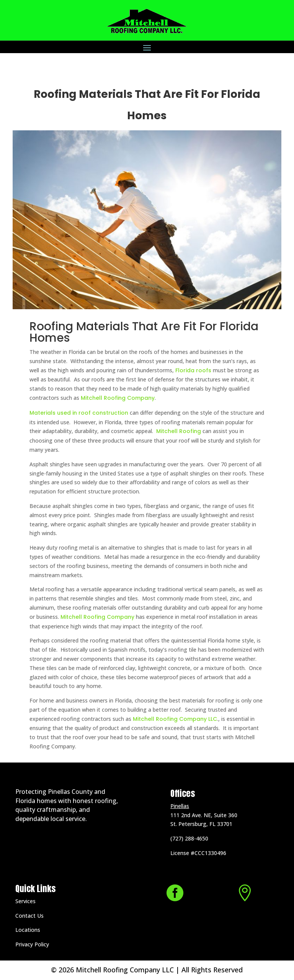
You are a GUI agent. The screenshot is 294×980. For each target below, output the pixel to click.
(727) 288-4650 (189, 838)
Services (25, 901)
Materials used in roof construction (79, 413)
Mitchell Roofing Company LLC (175, 719)
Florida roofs (194, 370)
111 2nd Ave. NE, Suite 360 (204, 815)
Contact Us (29, 916)
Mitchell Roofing (178, 431)
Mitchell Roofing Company (118, 398)
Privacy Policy (32, 944)
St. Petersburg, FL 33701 (201, 824)
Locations (28, 930)
